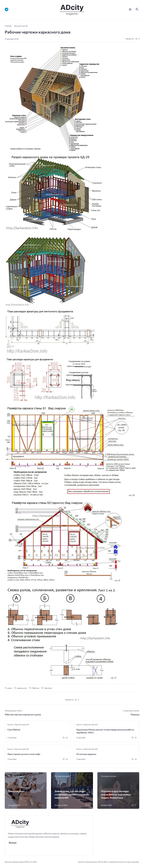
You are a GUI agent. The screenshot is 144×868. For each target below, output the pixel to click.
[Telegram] (7, 9)
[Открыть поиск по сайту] (137, 9)
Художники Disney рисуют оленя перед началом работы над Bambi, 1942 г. (105, 731)
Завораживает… (17, 791)
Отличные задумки (86, 754)
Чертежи (48, 688)
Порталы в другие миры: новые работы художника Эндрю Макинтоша (116, 794)
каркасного (22, 688)
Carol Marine (14, 730)
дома (10, 688)
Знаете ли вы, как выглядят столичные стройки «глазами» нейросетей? (72, 794)
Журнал (13, 842)
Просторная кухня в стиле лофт (24, 754)
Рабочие (35, 688)
